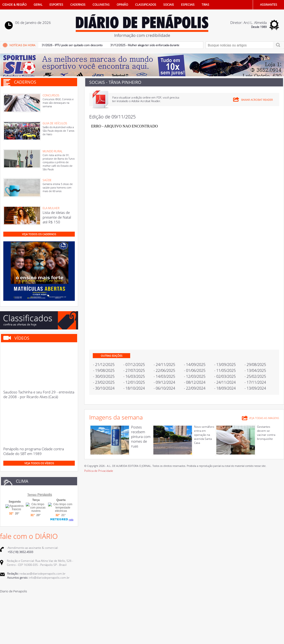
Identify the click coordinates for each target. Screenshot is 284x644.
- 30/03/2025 (104, 376)
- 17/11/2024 (255, 382)
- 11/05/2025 (225, 370)
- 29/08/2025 (255, 365)
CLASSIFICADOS (146, 5)
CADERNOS (78, 5)
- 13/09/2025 (225, 365)
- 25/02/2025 (255, 376)
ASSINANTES (269, 5)
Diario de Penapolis (13, 591)
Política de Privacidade (99, 471)
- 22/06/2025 (164, 370)
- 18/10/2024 (134, 388)
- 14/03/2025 (164, 376)
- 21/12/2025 (104, 365)
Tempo (32, 495)
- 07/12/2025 (134, 365)
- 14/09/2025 (195, 365)
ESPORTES (56, 5)
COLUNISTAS (101, 5)
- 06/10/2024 (164, 388)
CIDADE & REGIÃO (14, 5)
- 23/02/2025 (104, 382)
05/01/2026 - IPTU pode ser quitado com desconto (72, 45)
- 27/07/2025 (134, 370)
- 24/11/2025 (164, 365)
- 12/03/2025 (195, 376)
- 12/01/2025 (134, 382)
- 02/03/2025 (225, 376)
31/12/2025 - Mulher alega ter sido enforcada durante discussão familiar (159, 45)
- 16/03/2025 (134, 376)
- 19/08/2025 (104, 370)
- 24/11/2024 (225, 382)
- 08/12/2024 (195, 382)
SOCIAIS (169, 5)
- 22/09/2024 (195, 388)
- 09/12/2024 (164, 382)
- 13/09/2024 (255, 388)
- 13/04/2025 (255, 370)
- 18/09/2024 (225, 388)
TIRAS (205, 5)
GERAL (38, 5)
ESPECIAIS (188, 5)
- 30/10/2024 (104, 388)
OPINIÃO (122, 5)
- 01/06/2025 (195, 370)
